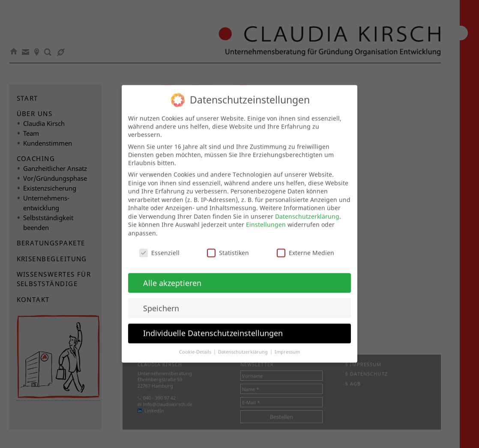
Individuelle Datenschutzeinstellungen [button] (213, 326)
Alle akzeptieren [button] (172, 275)
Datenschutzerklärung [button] (244, 344)
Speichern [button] (161, 300)
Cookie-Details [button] (196, 344)
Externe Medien (305, 245)
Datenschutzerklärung (307, 208)
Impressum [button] (287, 344)
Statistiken (228, 245)
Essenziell (159, 245)
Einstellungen (266, 217)
